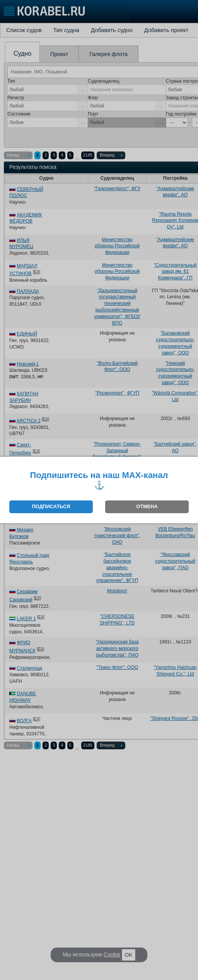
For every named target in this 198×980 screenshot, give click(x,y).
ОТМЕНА (147, 506)
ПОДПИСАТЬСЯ (51, 506)
